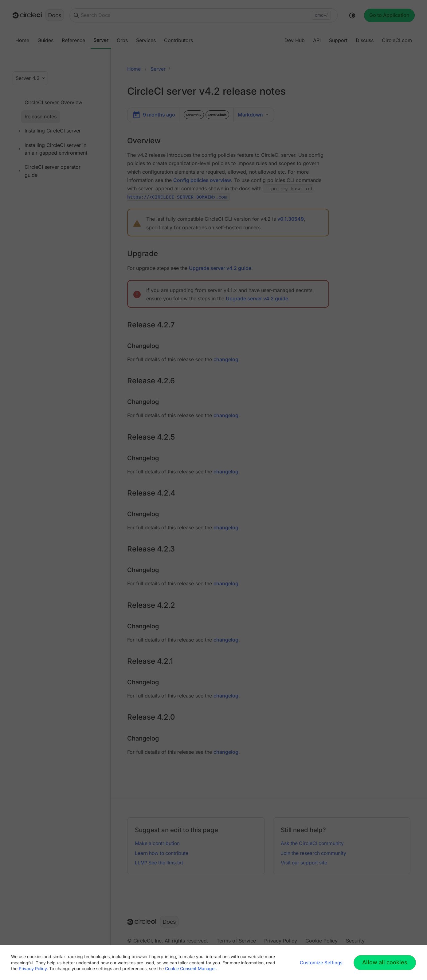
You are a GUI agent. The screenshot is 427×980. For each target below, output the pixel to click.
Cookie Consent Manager (190, 968)
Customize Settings (321, 963)
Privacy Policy (33, 968)
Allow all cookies (385, 962)
